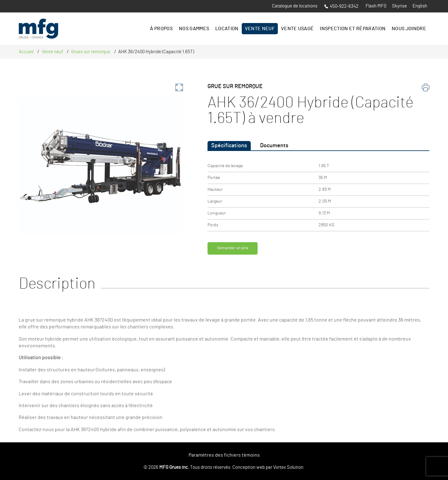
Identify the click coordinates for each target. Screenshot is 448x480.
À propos (161, 29)
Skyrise (399, 6)
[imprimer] (426, 89)
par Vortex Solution (285, 467)
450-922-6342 (341, 6)
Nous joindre (409, 29)
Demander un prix (238, 250)
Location (227, 29)
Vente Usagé (297, 29)
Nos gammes (194, 29)
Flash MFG (376, 6)
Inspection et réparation (353, 29)
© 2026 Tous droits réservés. (187, 467)
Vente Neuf (260, 29)
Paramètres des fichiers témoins (224, 455)
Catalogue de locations (295, 6)
